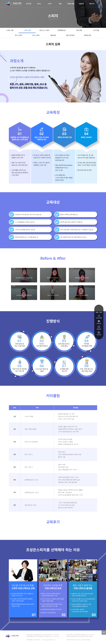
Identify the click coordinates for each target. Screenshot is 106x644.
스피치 (50, 4)
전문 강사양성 (70, 35)
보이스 (39, 4)
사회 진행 (79, 30)
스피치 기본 (10, 30)
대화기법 (53, 35)
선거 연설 (96, 30)
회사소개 (29, 4)
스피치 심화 (27, 30)
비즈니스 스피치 (44, 30)
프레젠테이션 (62, 30)
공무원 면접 (71, 4)
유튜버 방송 (88, 35)
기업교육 (81, 4)
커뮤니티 (92, 4)
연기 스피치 (18, 35)
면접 (60, 4)
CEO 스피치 (36, 35)
